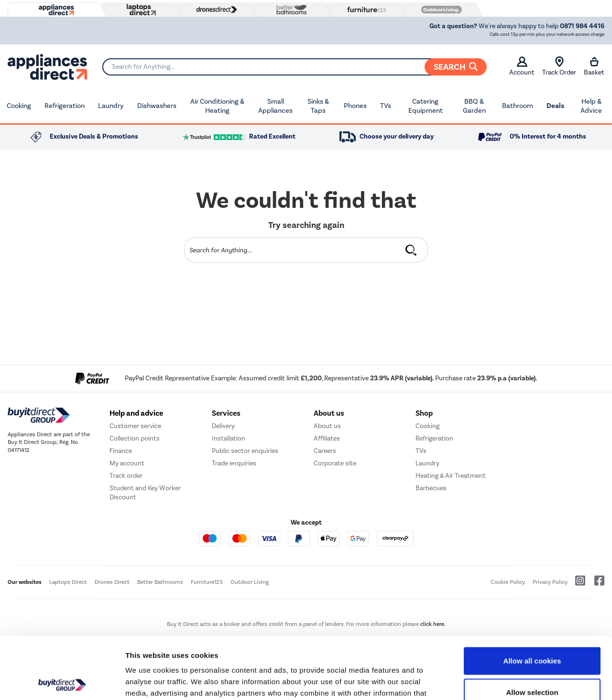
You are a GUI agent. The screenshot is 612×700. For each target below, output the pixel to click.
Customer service (135, 426)
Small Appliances (275, 106)
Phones (355, 106)
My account (127, 463)
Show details (502, 681)
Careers (325, 451)
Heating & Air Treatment (451, 476)
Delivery (223, 426)
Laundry (111, 106)
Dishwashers (157, 106)
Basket (594, 66)
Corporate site (335, 463)
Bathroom (518, 106)
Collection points (135, 438)
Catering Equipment (426, 106)
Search (456, 67)
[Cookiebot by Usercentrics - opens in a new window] (62, 681)
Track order (126, 476)
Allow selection (532, 630)
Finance (121, 451)
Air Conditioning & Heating (217, 106)
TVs (386, 106)
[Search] (294, 67)
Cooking (19, 106)
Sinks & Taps (318, 106)
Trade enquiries (234, 463)
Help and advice (136, 413)
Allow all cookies (532, 598)
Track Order (559, 66)
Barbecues (431, 488)
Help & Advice (591, 106)
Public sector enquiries (245, 451)
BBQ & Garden (474, 106)
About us (327, 426)
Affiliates (327, 438)
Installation (229, 438)
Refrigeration (65, 106)
